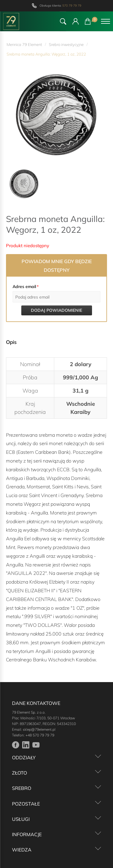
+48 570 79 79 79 (40, 735)
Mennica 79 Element (24, 44)
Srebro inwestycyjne (66, 44)
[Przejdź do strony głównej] (11, 21)
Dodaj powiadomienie (56, 310)
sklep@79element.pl (39, 729)
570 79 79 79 (72, 6)
